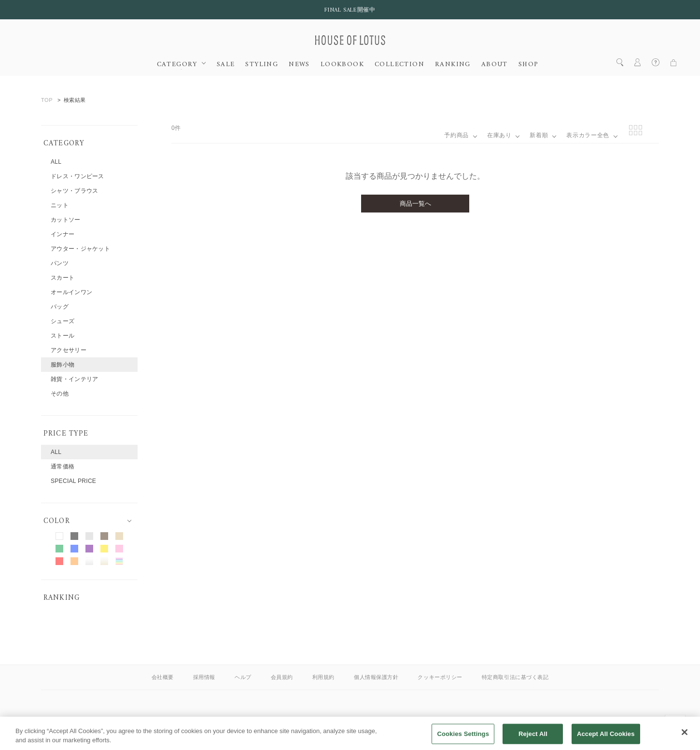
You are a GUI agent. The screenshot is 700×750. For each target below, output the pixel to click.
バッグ (60, 307)
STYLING (262, 65)
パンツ (60, 263)
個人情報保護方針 (376, 677)
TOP (47, 100)
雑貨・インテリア (74, 379)
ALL (56, 162)
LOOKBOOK (342, 65)
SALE (226, 65)
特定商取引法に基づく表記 (515, 677)
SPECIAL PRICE (73, 481)
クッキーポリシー (440, 677)
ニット (60, 205)
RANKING (453, 65)
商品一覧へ (415, 204)
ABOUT (495, 65)
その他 (60, 394)
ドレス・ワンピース (77, 176)
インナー (63, 234)
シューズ (63, 321)
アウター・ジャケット (80, 249)
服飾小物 (63, 365)
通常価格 (63, 467)
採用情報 (204, 677)
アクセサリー (69, 350)
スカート (63, 278)
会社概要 (163, 677)
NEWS (299, 65)
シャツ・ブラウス (74, 191)
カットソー (66, 220)
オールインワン (71, 292)
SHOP (528, 65)
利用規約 (323, 677)
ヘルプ (243, 677)
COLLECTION (399, 65)
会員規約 (282, 677)
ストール (63, 336)
